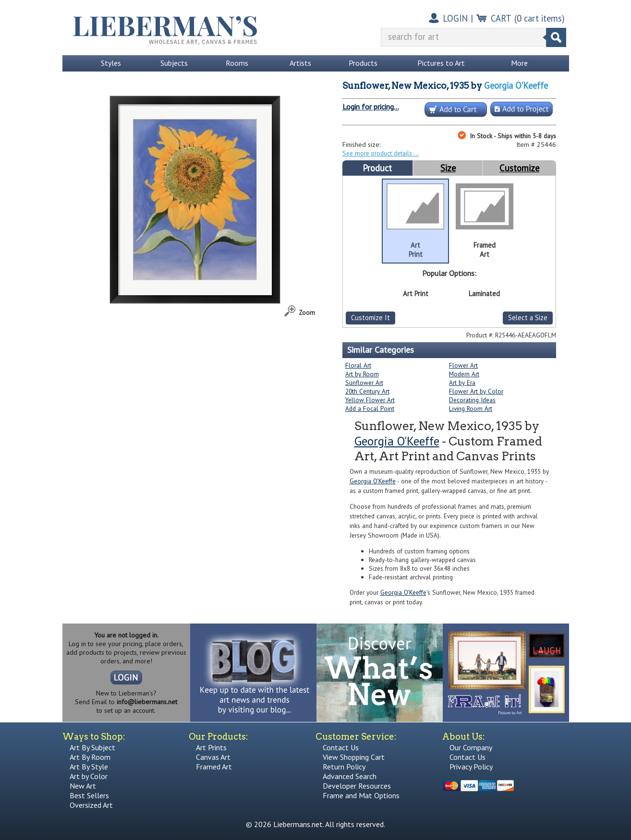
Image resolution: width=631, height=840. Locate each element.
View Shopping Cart (354, 757)
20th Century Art (367, 391)
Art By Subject (92, 747)
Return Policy (344, 767)
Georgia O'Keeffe (516, 85)
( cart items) (540, 18)
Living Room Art (471, 408)
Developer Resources (357, 786)
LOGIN (455, 18)
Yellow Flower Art (370, 400)
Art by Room (362, 374)
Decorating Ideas (472, 400)
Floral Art (358, 365)
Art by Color (89, 776)
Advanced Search (350, 776)
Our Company (471, 747)
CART (501, 18)
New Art (83, 786)
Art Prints (211, 747)
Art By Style (89, 767)
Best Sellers (89, 795)
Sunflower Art (364, 383)
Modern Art (464, 374)
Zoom (307, 312)
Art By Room (90, 757)
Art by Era (462, 383)
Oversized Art (91, 805)
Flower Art (463, 365)
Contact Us (341, 747)
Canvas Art (213, 757)
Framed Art (214, 767)
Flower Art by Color (476, 391)
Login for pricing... (371, 107)
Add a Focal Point (370, 408)
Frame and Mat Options (361, 795)
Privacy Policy (471, 767)
